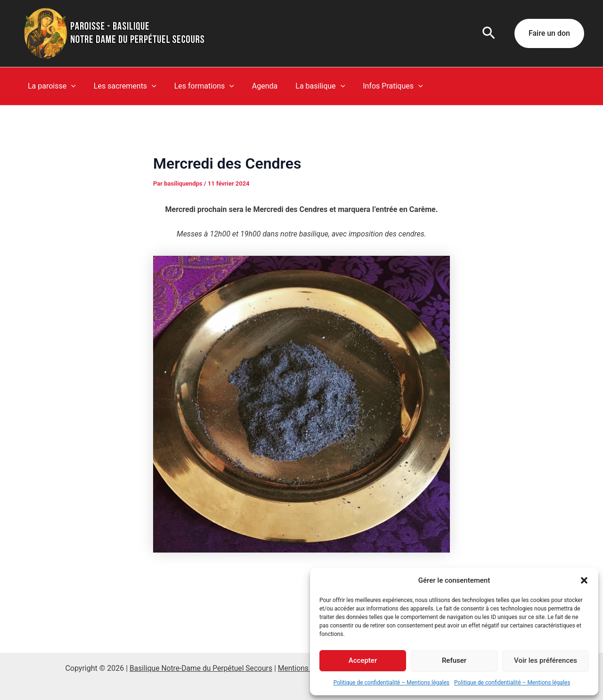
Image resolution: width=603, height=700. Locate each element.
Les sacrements (121, 86)
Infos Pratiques (377, 86)
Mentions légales (307, 668)
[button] (584, 580)
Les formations (197, 86)
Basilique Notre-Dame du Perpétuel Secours (200, 668)
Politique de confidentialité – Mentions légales (391, 683)
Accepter (363, 660)
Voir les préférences (546, 660)
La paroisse (50, 86)
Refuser (454, 660)
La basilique (307, 86)
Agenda (255, 86)
